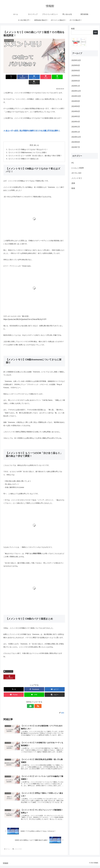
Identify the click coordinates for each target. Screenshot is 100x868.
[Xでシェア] (8, 77)
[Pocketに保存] (39, 77)
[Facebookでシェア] (19, 77)
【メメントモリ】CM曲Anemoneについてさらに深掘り (27, 147)
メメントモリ (8, 666)
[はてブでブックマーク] (29, 77)
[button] (60, 77)
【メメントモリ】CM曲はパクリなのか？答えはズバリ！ (28, 144)
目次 (31, 140)
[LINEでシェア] (50, 77)
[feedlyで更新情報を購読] (32, 701)
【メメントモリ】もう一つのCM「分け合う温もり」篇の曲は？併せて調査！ (35, 150)
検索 (73, 29)
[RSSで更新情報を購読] (36, 701)
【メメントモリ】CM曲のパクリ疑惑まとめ (23, 154)
